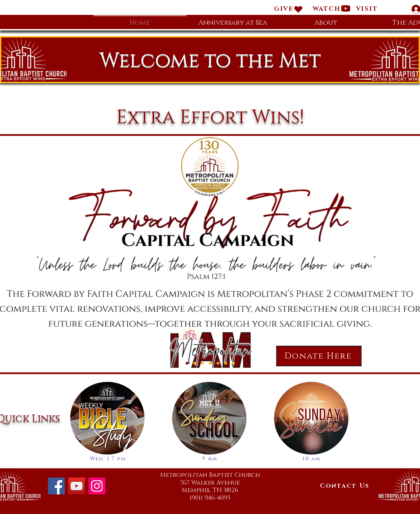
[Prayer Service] (210, 363)
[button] (367, 9)
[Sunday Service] (195, 363)
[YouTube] (77, 486)
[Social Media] (233, 363)
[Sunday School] (218, 363)
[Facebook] (56, 486)
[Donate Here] (319, 356)
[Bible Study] (202, 363)
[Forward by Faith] (187, 363)
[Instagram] (97, 486)
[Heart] (298, 9)
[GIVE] (284, 9)
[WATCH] (326, 9)
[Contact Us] (345, 486)
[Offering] (226, 363)
